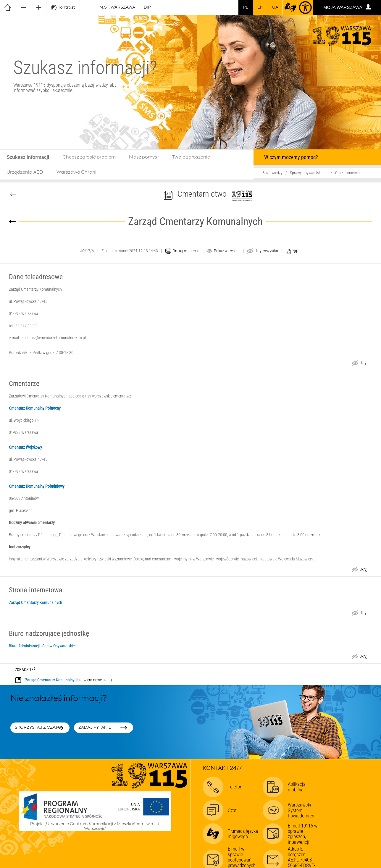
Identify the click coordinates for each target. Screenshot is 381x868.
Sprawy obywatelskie (307, 173)
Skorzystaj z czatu (38, 728)
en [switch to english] (260, 7)
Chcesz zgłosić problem (89, 157)
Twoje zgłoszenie (191, 157)
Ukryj (363, 364)
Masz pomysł (144, 157)
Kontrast (63, 8)
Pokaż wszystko (227, 251)
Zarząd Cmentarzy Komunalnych (35, 602)
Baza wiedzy (272, 173)
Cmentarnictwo (347, 173)
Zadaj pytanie (95, 728)
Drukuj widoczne (186, 251)
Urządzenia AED (25, 172)
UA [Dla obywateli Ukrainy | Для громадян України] (275, 7)
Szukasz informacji (28, 157)
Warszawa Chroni (76, 172)
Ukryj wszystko (266, 251)
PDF (292, 252)
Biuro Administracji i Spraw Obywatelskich (43, 646)
